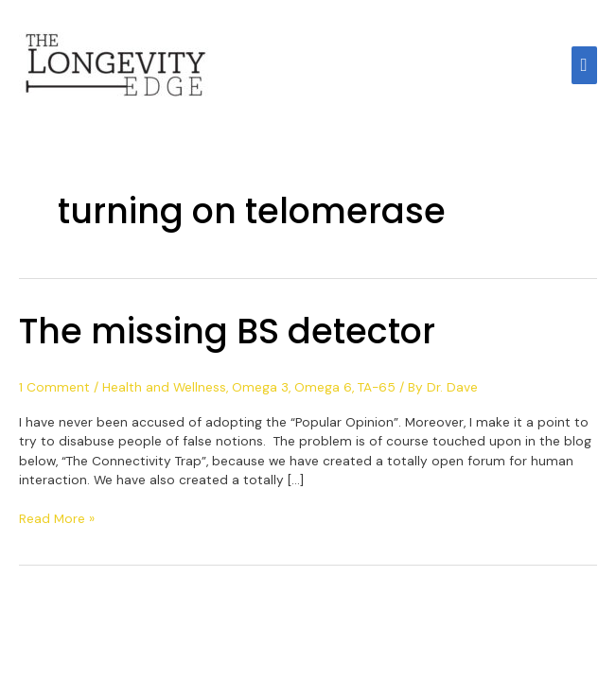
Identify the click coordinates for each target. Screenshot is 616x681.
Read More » (57, 518)
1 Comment (54, 387)
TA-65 (377, 387)
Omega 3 (260, 387)
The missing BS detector (227, 332)
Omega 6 (323, 387)
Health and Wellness (164, 387)
